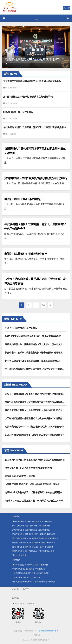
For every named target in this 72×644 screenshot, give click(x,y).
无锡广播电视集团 (48, 543)
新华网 (30, 565)
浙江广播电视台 (18, 526)
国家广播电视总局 (19, 565)
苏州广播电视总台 (51, 538)
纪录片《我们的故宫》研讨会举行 (21, 328)
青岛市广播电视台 (32, 547)
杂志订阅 (16, 589)
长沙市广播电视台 (19, 543)
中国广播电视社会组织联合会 (23, 569)
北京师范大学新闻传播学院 (22, 582)
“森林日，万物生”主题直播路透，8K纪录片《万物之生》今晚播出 (36, 501)
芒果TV (26, 555)
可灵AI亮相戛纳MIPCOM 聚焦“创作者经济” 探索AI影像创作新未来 (37, 427)
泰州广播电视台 (31, 551)
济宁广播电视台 (44, 551)
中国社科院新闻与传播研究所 (44, 582)
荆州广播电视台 (18, 551)
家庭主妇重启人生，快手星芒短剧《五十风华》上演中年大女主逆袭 (37, 344)
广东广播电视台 (18, 530)
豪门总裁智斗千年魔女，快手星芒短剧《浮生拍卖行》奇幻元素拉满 (37, 410)
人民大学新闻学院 (19, 577)
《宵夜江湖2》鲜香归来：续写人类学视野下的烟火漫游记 (32, 484)
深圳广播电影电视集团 (35, 538)
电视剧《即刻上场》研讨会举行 (23, 199)
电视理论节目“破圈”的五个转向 (20, 476)
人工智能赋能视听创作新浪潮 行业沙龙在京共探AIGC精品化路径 (36, 418)
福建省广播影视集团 (47, 534)
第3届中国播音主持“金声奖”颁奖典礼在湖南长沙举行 (36, 178)
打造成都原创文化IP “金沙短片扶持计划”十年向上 (35, 61)
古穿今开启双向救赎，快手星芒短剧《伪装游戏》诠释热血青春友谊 (37, 394)
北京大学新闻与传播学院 (22, 573)
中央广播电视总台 (19, 521)
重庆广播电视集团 (19, 538)
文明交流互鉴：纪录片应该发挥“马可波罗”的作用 (28, 468)
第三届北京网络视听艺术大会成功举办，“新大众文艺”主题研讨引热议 (38, 369)
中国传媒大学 (40, 569)
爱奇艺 (15, 555)
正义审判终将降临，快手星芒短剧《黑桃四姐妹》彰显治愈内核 (35, 460)
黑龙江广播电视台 (32, 534)
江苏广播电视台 (46, 521)
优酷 (20, 555)
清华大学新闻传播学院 (40, 573)
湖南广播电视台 (33, 521)
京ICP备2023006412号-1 (48, 631)
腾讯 (53, 551)
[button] (68, 18)
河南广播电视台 (18, 534)
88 (43, 305)
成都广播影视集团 (34, 543)
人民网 (36, 565)
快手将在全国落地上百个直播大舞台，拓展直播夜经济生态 (33, 361)
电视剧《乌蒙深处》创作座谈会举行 (26, 254)
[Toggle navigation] (36, 18)
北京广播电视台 (31, 526)
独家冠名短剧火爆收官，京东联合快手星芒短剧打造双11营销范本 (36, 402)
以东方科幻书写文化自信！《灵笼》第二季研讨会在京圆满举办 (35, 435)
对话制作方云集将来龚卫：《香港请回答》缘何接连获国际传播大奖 (37, 492)
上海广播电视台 (44, 526)
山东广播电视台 (44, 530)
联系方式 (26, 589)
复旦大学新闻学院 (34, 577)
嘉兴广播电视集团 (46, 547)
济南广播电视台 (18, 547)
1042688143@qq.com (25, 603)
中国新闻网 (44, 565)
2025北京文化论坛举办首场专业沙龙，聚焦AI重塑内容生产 (33, 336)
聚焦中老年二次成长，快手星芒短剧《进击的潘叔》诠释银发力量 (36, 353)
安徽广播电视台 (31, 530)
